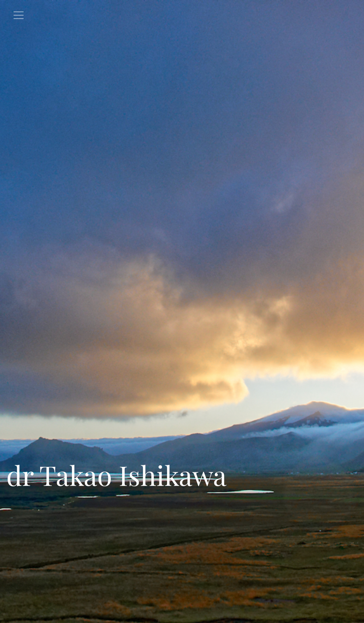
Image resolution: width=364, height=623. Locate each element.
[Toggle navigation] (19, 15)
